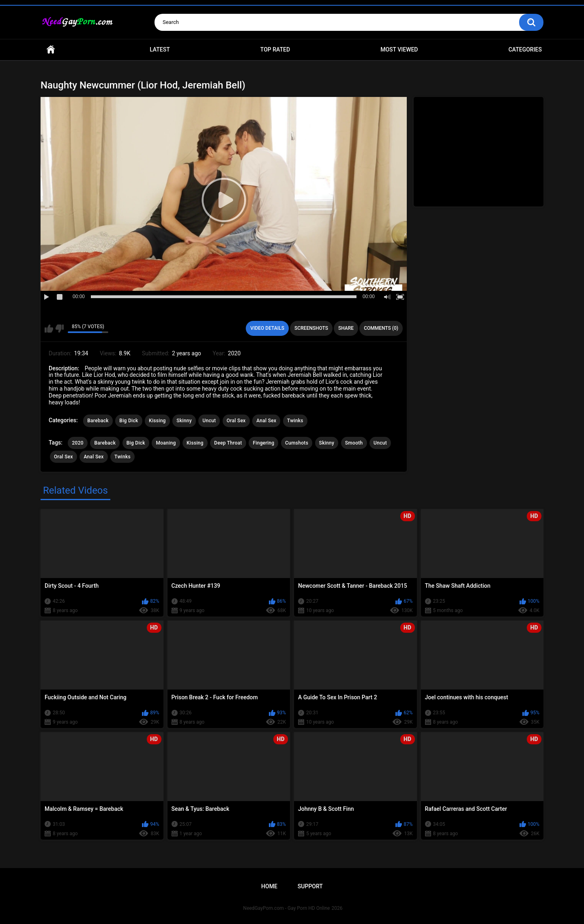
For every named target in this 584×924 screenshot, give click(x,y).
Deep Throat (228, 443)
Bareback (98, 421)
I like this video (49, 329)
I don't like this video (59, 329)
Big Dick (129, 421)
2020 (77, 443)
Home (51, 50)
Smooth (354, 443)
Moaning (166, 443)
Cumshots (297, 443)
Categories (525, 49)
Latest (160, 49)
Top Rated (275, 49)
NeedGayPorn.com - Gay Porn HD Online (287, 908)
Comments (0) (381, 328)
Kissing (157, 421)
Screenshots (311, 328)
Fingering (263, 443)
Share (346, 328)
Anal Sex (266, 421)
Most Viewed (399, 49)
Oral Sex (236, 421)
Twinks (295, 421)
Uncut (209, 421)
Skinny (184, 421)
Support (310, 886)
